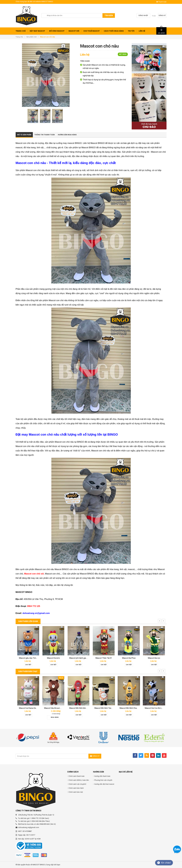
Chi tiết (28, 665)
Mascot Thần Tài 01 (129, 658)
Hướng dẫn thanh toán (102, 776)
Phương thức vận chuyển (103, 780)
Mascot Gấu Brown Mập (79, 708)
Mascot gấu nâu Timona (54, 658)
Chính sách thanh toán (77, 776)
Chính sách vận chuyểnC (77, 784)
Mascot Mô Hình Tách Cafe (131, 708)
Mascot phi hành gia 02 (104, 658)
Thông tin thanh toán (45, 135)
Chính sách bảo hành (76, 788)
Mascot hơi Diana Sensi (54, 708)
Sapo (58, 865)
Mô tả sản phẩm (24, 135)
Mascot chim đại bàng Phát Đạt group (35, 658)
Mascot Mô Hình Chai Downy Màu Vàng (161, 708)
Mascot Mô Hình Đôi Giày (105, 708)
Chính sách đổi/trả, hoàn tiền (79, 780)
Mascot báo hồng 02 (28, 708)
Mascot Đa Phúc (154, 658)
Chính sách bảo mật (76, 792)
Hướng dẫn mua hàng (67, 135)
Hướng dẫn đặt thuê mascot (104, 784)
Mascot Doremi (78, 658)
